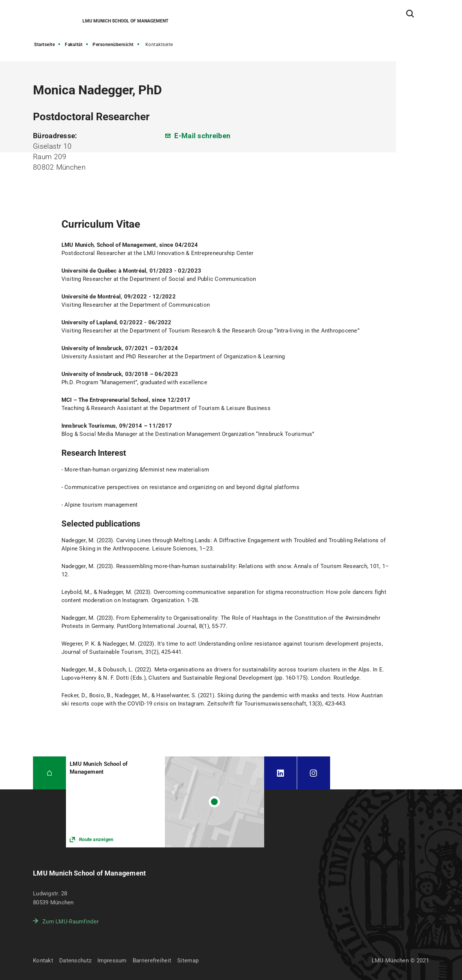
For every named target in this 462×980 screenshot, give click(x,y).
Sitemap (188, 961)
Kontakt (43, 961)
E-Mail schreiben (202, 136)
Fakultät (74, 45)
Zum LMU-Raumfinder (70, 922)
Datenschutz (75, 961)
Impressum (112, 961)
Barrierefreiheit (152, 961)
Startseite (44, 45)
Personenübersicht (113, 45)
